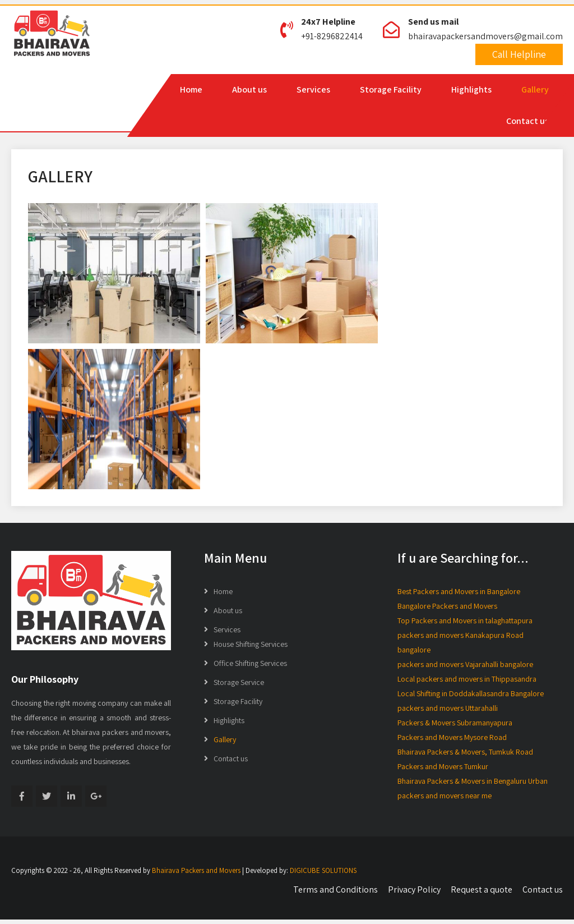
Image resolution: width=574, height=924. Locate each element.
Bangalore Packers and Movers (447, 606)
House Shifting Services (251, 644)
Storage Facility (391, 89)
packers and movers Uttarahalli (448, 708)
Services (313, 89)
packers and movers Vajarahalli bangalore (465, 664)
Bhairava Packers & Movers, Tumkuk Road (465, 752)
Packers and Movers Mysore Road (452, 737)
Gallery (535, 89)
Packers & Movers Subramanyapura (455, 723)
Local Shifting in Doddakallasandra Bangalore (471, 693)
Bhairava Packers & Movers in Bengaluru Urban (473, 781)
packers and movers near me (445, 796)
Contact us (527, 121)
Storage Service (239, 682)
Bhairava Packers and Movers (196, 870)
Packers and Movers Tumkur (443, 766)
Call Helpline (519, 54)
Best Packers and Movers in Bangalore (459, 591)
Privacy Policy (414, 889)
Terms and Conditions (335, 889)
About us (249, 89)
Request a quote (482, 889)
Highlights (471, 89)
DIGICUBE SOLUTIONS (323, 870)
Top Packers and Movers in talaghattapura (465, 620)
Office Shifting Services (250, 663)
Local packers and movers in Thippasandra (467, 679)
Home (191, 89)
